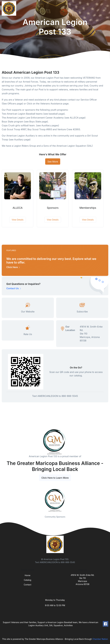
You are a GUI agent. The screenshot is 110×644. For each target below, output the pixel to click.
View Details (18, 220)
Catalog (28, 580)
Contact (28, 585)
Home (28, 575)
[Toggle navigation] (106, 8)
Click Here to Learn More (55, 478)
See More (53, 162)
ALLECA (18, 208)
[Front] (10, 8)
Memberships (88, 208)
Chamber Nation (100, 639)
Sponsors (53, 208)
